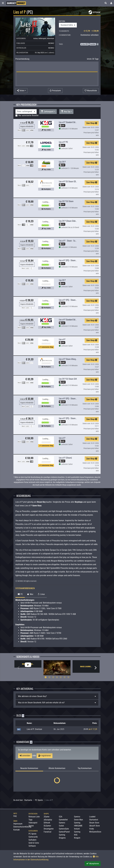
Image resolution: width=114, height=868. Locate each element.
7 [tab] (68, 677)
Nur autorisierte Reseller (28, 115)
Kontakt (17, 830)
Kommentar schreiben (90, 35)
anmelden (25, 756)
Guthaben (32, 840)
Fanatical (48, 832)
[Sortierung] (26, 112)
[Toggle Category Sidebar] (3, 3)
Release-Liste (34, 817)
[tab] (57, 696)
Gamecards (33, 837)
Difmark (47, 823)
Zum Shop (92, 123)
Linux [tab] (41, 594)
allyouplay (48, 820)
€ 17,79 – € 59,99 (91, 31)
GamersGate (64, 829)
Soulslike (93, 44)
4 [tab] (57, 677)
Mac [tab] (30, 594)
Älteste (57, 768)
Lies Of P (62, 162)
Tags (30, 820)
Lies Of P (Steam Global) (68, 221)
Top (85, 768)
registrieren (45, 756)
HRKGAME (78, 826)
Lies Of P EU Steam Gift (68, 379)
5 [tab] (61, 677)
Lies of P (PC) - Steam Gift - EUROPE (73, 418)
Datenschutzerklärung (22, 827)
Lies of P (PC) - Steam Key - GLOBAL (72, 260)
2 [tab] (49, 677)
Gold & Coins (34, 843)
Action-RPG (85, 44)
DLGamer (47, 826)
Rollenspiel (42, 38)
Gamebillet (63, 820)
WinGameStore (95, 832)
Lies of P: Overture (34, 729)
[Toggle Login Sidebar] (111, 3)
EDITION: (62, 21)
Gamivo (77, 817)
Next (96, 668)
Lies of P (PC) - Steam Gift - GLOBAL (73, 398)
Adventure (50, 38)
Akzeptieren (93, 864)
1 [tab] (46, 677)
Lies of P (62, 339)
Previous (18, 668)
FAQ (15, 816)
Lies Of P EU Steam (66, 201)
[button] (106, 3)
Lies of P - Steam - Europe (69, 241)
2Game (47, 817)
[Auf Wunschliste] (91, 91)
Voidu (92, 829)
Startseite (28, 800)
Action (36, 38)
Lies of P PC (63, 142)
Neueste (29, 768)
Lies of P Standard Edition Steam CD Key (74, 122)
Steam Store (94, 823)
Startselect (94, 820)
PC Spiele (39, 800)
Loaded (92, 817)
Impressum (18, 824)
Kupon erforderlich (27, 126)
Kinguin (77, 838)
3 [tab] (53, 677)
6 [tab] (65, 677)
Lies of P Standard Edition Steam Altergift (75, 319)
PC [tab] (20, 594)
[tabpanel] (28, 664)
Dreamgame (49, 829)
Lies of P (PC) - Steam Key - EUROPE (73, 300)
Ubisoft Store (95, 826)
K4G (76, 835)
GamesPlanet (64, 832)
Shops (46, 814)
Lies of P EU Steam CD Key (69, 181)
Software (32, 846)
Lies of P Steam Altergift (68, 359)
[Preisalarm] (55, 91)
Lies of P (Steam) (65, 458)
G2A (61, 817)
